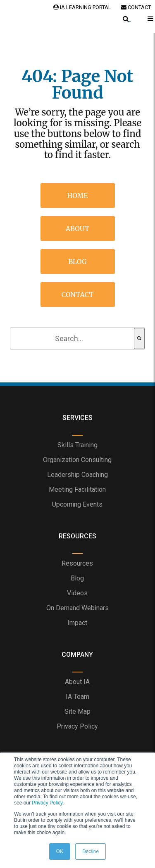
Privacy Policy (47, 803)
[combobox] (72, 338)
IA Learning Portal (82, 7)
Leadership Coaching (77, 475)
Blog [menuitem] (77, 262)
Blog (77, 578)
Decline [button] (91, 851)
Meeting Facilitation (77, 489)
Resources (77, 563)
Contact (136, 7)
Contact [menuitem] (78, 295)
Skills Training (77, 445)
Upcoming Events (77, 504)
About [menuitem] (78, 229)
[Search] (139, 338)
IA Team (77, 697)
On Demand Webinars (77, 608)
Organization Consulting (77, 460)
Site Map (77, 711)
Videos (77, 593)
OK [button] (60, 851)
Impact (77, 623)
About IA (77, 682)
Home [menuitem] (78, 196)
